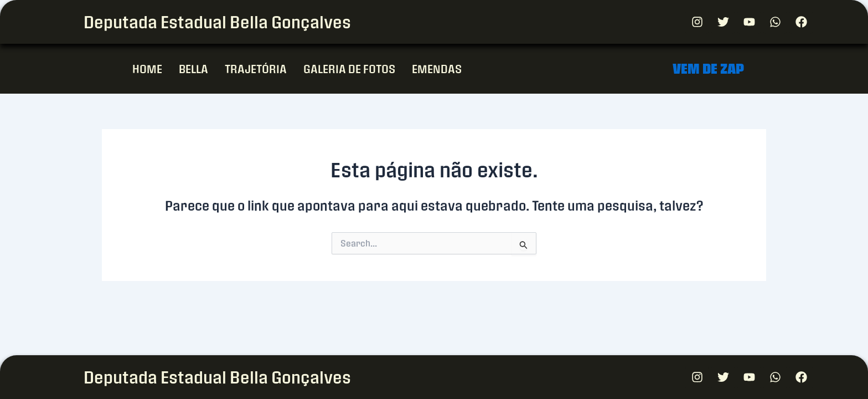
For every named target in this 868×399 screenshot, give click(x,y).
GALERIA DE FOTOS (349, 68)
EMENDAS (437, 68)
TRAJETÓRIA (256, 68)
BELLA (193, 68)
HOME (147, 68)
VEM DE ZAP (708, 68)
